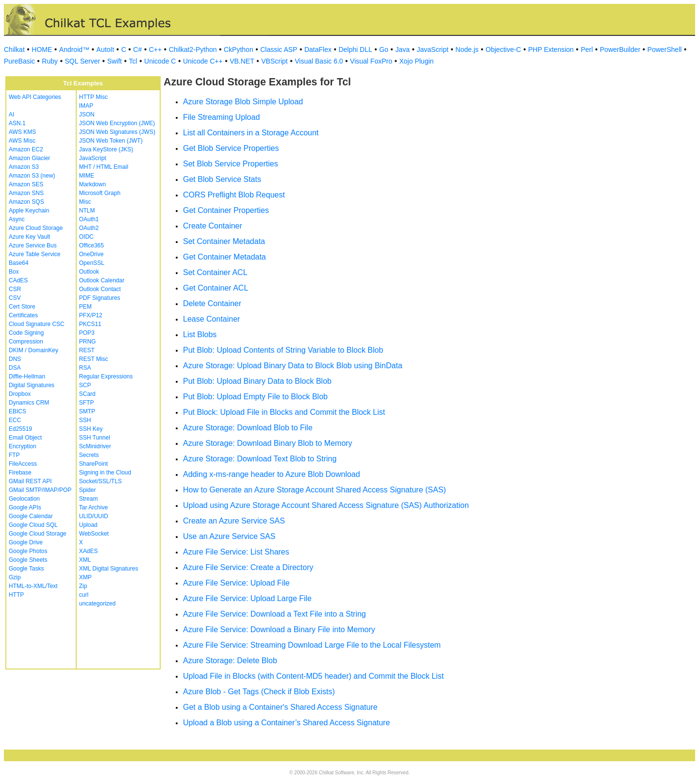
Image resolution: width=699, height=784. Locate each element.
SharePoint (93, 464)
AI (11, 114)
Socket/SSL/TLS (100, 481)
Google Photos (28, 551)
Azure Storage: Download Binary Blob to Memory (268, 443)
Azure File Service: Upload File (236, 583)
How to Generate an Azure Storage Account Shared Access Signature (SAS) (315, 490)
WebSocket (94, 534)
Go (384, 49)
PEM (85, 307)
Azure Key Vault (29, 237)
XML (85, 560)
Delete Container (212, 303)
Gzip (15, 577)
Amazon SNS (26, 193)
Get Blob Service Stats (222, 179)
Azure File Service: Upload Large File (247, 598)
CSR (15, 289)
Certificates (23, 315)
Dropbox (20, 394)
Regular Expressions (106, 376)
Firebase (20, 473)
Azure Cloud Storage (36, 228)
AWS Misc (22, 141)
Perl (587, 49)
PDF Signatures (100, 298)
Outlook (89, 272)
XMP (85, 577)
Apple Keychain (29, 211)
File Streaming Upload (221, 117)
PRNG (88, 342)
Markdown (92, 184)
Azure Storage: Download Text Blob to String (260, 459)
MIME (87, 176)
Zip (83, 586)
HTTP (16, 595)
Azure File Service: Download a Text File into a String (275, 614)
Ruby (50, 61)
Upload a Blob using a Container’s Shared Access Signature (286, 723)
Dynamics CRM (29, 403)
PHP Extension (551, 49)
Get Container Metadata (225, 257)
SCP (85, 385)
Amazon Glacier (29, 158)
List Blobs (200, 335)
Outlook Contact (100, 289)
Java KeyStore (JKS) (106, 149)
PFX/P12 (91, 315)
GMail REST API (30, 481)
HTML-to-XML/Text (33, 586)
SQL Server (83, 61)
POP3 (87, 333)
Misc (85, 202)
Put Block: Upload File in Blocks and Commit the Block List (284, 412)
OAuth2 (89, 228)
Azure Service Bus (33, 245)
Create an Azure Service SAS (234, 521)
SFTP (87, 403)
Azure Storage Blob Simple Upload (243, 102)
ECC (15, 420)
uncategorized (97, 604)
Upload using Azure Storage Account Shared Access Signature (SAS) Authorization (326, 505)
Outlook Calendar (102, 280)
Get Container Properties (226, 210)
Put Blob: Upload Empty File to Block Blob (255, 397)
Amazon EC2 (26, 149)
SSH (85, 420)
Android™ (74, 49)
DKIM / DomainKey (33, 350)
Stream (89, 499)
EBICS (17, 411)
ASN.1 (17, 123)
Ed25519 (20, 429)
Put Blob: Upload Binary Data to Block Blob (257, 381)
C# (137, 49)
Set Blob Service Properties (231, 164)
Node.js (467, 49)
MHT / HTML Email (104, 167)
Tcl (133, 61)
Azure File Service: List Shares (236, 552)
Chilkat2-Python (193, 49)
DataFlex (318, 49)
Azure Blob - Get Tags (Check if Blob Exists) (259, 692)
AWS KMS (22, 132)
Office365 (92, 245)
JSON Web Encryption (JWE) (117, 123)
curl (84, 595)
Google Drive (26, 542)
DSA (15, 368)
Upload (88, 525)
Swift (115, 61)
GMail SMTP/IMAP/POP (40, 490)
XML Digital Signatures (109, 569)
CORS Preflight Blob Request (234, 195)
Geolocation (24, 499)
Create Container (213, 226)
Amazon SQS (26, 202)
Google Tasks (26, 569)
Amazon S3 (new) (32, 176)
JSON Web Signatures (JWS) (117, 132)
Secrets (89, 455)
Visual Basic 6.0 (319, 61)
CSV (15, 298)
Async (17, 219)
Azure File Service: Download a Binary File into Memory (279, 629)
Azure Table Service (35, 254)
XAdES (89, 551)
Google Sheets (28, 560)
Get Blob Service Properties (231, 148)
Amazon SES (26, 184)
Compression (26, 342)
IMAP (86, 106)
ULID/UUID (94, 516)
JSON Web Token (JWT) (111, 141)
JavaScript (433, 49)
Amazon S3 (24, 167)
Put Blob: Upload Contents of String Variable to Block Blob (283, 350)
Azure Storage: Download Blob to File (248, 428)
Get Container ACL (216, 288)
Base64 (19, 263)
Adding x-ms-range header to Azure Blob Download (272, 474)
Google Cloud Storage (38, 534)
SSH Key (91, 429)
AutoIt (106, 49)
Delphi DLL (355, 49)
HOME (42, 49)
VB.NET (242, 61)
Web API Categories (35, 97)
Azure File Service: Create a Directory (248, 567)
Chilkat (14, 49)
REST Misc (94, 359)
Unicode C (160, 61)
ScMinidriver (95, 446)
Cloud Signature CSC (37, 324)
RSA (85, 368)
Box (14, 272)
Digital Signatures (32, 385)
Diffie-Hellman (27, 376)
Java (402, 49)
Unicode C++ (203, 61)
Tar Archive (93, 507)
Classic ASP (279, 49)
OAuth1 (89, 219)
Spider (88, 490)
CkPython (239, 49)
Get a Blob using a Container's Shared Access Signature (280, 707)
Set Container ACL (215, 272)
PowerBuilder (620, 49)
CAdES (18, 280)
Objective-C (503, 49)
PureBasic (19, 61)
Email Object (25, 438)
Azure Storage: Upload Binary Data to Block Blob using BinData (293, 366)
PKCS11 (90, 324)
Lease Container (211, 319)
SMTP (87, 411)
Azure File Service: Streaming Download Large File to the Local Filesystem (312, 645)
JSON (87, 114)
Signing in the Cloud (105, 473)
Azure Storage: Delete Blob (230, 661)
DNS (15, 359)
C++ (155, 49)
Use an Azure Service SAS (229, 536)
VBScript (274, 61)
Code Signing (26, 333)
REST (87, 350)
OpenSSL (92, 263)
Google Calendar (31, 516)
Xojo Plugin (417, 61)
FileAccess (23, 464)
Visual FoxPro (371, 61)
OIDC (86, 237)
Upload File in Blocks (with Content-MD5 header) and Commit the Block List (313, 676)
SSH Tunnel (95, 438)
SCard (87, 394)
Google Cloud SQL (33, 525)
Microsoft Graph (100, 193)
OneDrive (92, 254)
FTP (14, 455)
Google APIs (25, 507)
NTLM (87, 211)
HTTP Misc (93, 97)
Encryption (23, 446)
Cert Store (22, 307)
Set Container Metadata (224, 241)
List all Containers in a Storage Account (251, 133)
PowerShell (665, 49)
